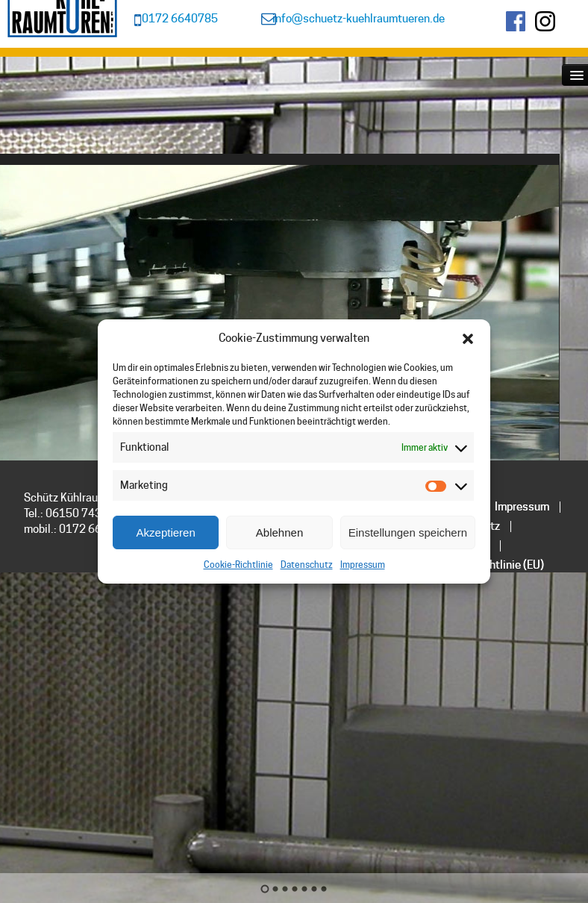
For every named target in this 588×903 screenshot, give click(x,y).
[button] (468, 339)
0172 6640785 (180, 19)
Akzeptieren (166, 532)
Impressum (363, 565)
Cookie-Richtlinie (238, 565)
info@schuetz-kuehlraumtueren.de (359, 19)
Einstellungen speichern (408, 532)
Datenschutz (307, 565)
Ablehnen (279, 532)
